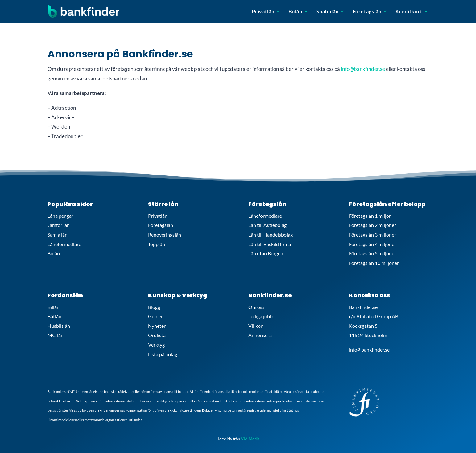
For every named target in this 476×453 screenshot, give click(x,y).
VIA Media (250, 439)
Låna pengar (60, 216)
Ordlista (157, 335)
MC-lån (56, 335)
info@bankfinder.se (363, 69)
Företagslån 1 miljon (370, 216)
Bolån (295, 12)
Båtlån (54, 316)
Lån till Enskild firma (270, 244)
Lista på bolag (163, 354)
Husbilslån (59, 326)
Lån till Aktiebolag (267, 225)
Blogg (154, 307)
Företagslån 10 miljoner (374, 263)
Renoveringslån (165, 235)
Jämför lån (59, 225)
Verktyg (156, 345)
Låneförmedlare (64, 244)
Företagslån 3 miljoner (373, 235)
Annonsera (260, 335)
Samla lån (58, 235)
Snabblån (327, 12)
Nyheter (157, 326)
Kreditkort (409, 12)
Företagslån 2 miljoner (373, 225)
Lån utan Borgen (266, 253)
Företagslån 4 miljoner (373, 244)
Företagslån (367, 12)
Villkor (255, 326)
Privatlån (263, 12)
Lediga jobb (261, 316)
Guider (155, 316)
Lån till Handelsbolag (271, 235)
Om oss (256, 307)
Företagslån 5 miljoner (373, 253)
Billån (54, 307)
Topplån (157, 244)
